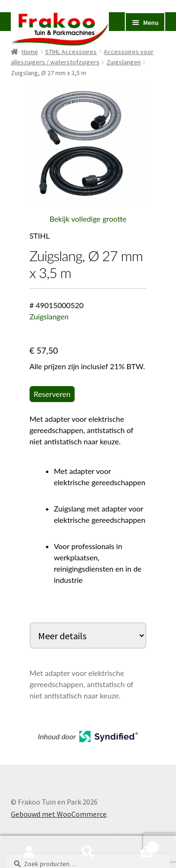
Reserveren (52, 394)
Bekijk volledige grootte (88, 219)
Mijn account (29, 852)
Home (30, 52)
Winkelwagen (138, 845)
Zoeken (88, 852)
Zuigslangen (124, 62)
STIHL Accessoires (71, 52)
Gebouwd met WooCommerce (59, 814)
